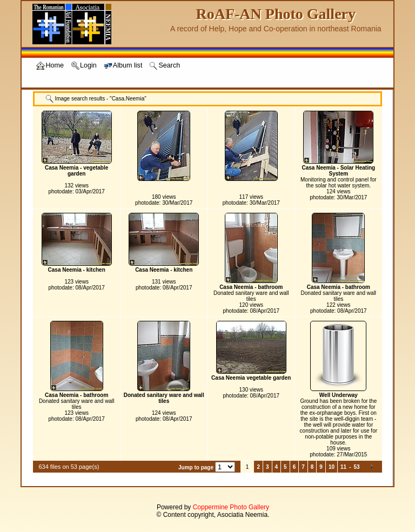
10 (332, 467)
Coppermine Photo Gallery (231, 507)
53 (356, 467)
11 (343, 467)
